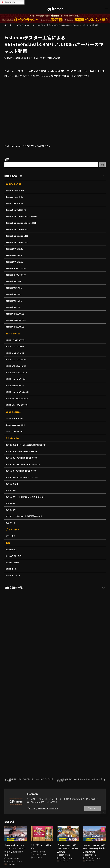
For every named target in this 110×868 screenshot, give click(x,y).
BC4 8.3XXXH (12, 510)
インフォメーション (31, 58)
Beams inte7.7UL (14, 294)
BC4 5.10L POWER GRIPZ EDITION (22, 451)
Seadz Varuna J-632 (16, 425)
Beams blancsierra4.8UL (18, 229)
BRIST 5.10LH (12, 569)
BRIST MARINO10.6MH (16, 360)
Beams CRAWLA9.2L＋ (16, 327)
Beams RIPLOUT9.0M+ (16, 275)
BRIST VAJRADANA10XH (17, 399)
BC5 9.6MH (11, 523)
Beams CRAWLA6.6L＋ (16, 314)
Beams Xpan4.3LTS (15, 203)
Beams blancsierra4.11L (17, 236)
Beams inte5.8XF (14, 281)
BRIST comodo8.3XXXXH (18, 392)
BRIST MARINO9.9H (15, 353)
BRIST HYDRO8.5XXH (16, 340)
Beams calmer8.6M (15, 197)
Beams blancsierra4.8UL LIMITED (22, 223)
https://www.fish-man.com (44, 808)
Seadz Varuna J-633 (16, 431)
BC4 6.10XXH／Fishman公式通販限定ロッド (26, 497)
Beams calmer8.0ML (15, 190)
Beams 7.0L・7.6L (14, 556)
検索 (7, 159)
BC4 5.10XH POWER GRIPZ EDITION (23, 477)
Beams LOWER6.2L (15, 249)
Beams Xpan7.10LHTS (16, 210)
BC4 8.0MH (11, 503)
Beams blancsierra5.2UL (18, 242)
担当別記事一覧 (14, 587)
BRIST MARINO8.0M (15, 347)
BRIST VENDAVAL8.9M (52, 58)
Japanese (8, 2)
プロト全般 (11, 536)
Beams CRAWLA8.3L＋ (16, 320)
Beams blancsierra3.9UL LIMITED (22, 216)
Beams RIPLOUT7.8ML (16, 268)
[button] (104, 813)
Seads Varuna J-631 (15, 418)
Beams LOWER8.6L (15, 262)
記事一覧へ (93, 808)
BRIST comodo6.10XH (16, 379)
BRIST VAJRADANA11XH (17, 405)
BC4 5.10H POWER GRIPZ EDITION (22, 471)
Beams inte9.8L (13, 307)
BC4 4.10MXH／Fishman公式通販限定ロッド (26, 445)
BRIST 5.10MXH (13, 575)
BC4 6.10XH (11, 490)
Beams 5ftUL (12, 550)
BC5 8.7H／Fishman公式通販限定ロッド (24, 516)
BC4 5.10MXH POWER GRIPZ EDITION (23, 464)
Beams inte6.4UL (14, 288)
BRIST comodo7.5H (15, 386)
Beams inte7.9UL (14, 301)
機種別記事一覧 (14, 176)
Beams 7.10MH (13, 562)
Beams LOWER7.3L (15, 255)
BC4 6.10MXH (12, 484)
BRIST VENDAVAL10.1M (17, 373)
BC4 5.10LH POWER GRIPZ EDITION (23, 458)
